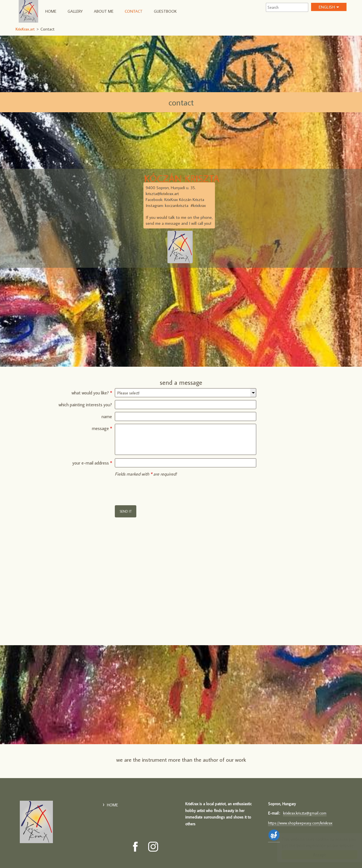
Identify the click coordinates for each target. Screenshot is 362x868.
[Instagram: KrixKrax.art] (153, 847)
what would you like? (92, 393)
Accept (314, 855)
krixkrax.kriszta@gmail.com (305, 813)
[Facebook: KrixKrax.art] (135, 847)
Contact (134, 11)
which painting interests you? (85, 405)
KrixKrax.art (28, 11)
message (102, 428)
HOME (51, 11)
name (107, 416)
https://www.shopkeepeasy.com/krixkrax (300, 823)
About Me (104, 11)
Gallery (75, 11)
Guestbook (165, 11)
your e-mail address (92, 463)
